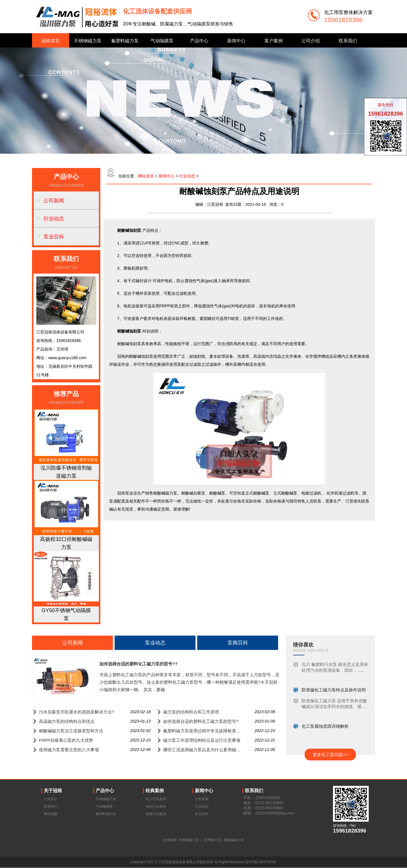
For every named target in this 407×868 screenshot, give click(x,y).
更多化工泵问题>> (330, 755)
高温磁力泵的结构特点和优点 (67, 721)
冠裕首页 (51, 41)
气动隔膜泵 (162, 41)
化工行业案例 (156, 799)
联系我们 (348, 41)
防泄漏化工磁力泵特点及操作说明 (334, 691)
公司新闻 (54, 201)
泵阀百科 (238, 643)
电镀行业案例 (156, 814)
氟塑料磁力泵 (125, 41)
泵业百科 (54, 237)
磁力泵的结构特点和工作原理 (191, 712)
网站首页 (146, 176)
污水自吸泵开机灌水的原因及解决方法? (76, 712)
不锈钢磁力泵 (88, 41)
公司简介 (51, 799)
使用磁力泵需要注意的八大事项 (69, 750)
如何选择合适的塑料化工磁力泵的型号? (201, 721)
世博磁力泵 (212, 840)
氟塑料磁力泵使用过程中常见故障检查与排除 (206, 731)
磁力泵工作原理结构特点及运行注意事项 (202, 740)
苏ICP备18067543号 (261, 862)
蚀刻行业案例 (156, 806)
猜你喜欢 (303, 645)
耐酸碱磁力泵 (234, 840)
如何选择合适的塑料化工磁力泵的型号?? (138, 664)
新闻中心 (236, 41)
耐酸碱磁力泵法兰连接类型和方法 (71, 731)
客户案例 (274, 41)
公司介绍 (311, 41)
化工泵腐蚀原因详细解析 (325, 727)
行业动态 (54, 219)
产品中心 (199, 41)
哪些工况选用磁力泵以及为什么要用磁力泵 (204, 750)
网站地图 (51, 814)
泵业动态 (155, 643)
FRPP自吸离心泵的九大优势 (66, 740)
